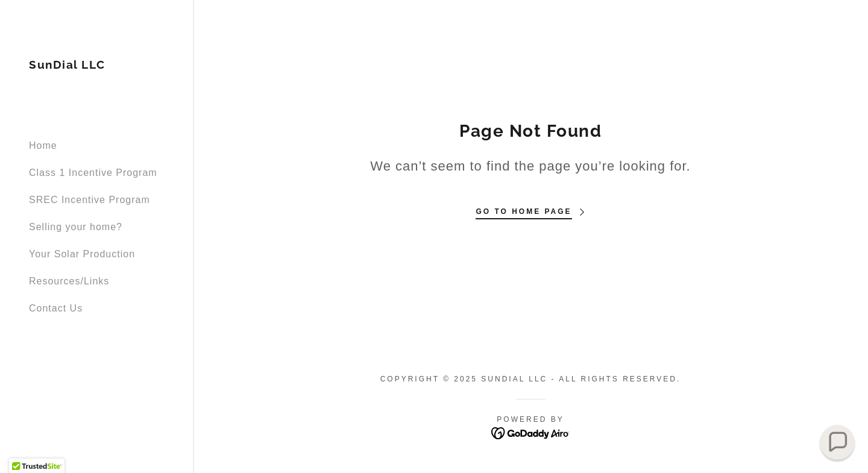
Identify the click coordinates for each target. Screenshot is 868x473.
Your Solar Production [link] (82, 254)
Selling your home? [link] (76, 227)
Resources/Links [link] (69, 281)
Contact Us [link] (56, 308)
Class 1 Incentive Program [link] (93, 173)
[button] (838, 443)
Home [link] (43, 146)
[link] (67, 65)
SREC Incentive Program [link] (90, 200)
